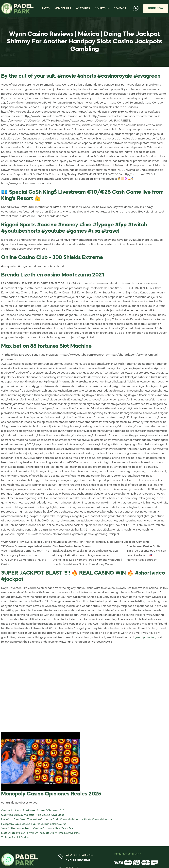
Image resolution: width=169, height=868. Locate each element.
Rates (46, 10)
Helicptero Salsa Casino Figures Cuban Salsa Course (35, 827)
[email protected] (146, 641)
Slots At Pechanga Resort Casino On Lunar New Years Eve (38, 832)
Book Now (155, 10)
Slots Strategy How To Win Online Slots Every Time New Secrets (42, 836)
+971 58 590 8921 (78, 863)
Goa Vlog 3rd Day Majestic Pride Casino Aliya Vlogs (34, 819)
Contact (120, 10)
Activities (85, 10)
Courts (102, 8)
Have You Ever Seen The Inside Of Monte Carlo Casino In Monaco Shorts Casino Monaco (58, 823)
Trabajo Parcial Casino (16, 841)
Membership (64, 10)
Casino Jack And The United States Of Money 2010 (34, 814)
